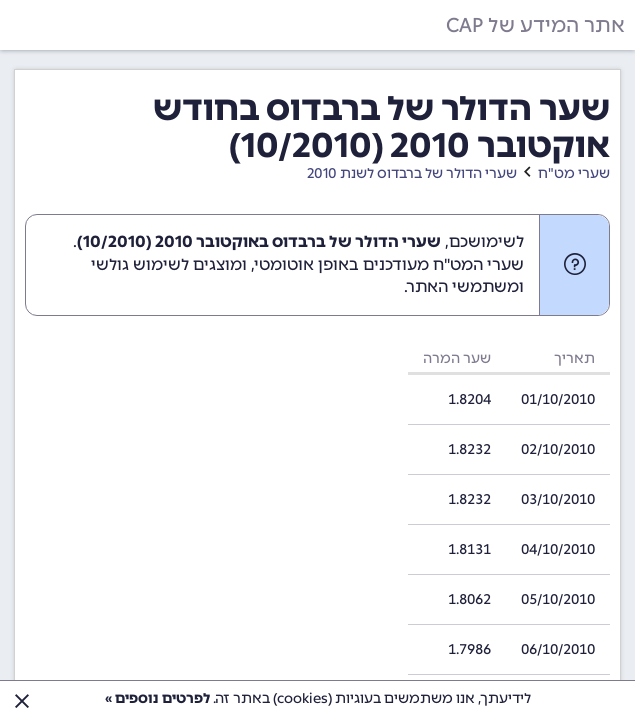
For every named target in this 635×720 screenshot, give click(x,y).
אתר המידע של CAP (535, 25)
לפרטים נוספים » (157, 698)
